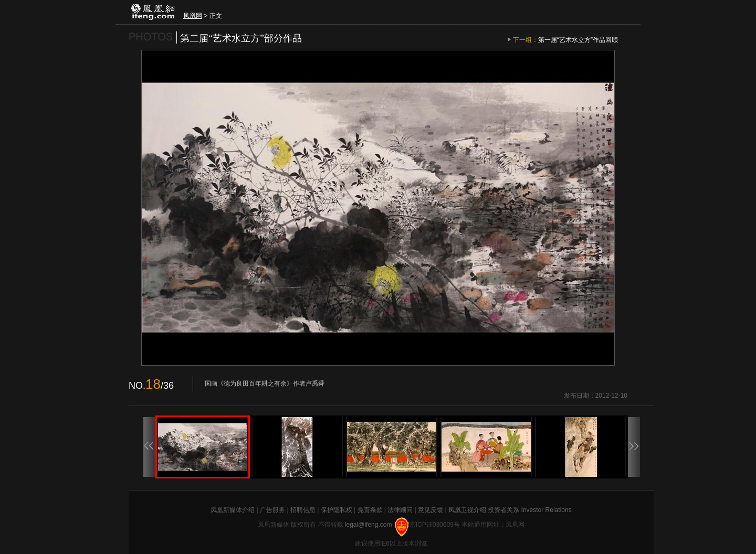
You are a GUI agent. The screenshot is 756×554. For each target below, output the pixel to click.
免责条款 (370, 510)
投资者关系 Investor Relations (529, 510)
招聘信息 (303, 510)
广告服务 (272, 510)
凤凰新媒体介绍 (233, 510)
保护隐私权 (337, 510)
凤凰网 (193, 16)
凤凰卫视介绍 (467, 510)
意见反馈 (430, 510)
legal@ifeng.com (369, 525)
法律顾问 (400, 510)
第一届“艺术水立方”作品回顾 (578, 40)
